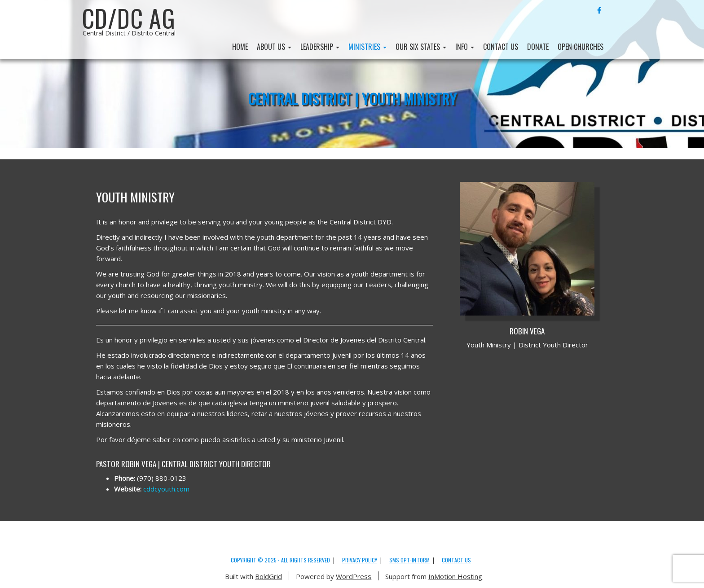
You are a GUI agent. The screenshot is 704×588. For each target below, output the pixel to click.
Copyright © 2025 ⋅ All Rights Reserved (280, 560)
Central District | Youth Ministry (352, 98)
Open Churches (581, 47)
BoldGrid (268, 576)
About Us (274, 47)
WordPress (354, 576)
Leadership (320, 47)
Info (465, 47)
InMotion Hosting (455, 576)
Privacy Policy (360, 560)
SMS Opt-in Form (409, 560)
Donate (538, 47)
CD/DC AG (129, 18)
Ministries (367, 47)
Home (240, 47)
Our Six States (421, 47)
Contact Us (501, 47)
